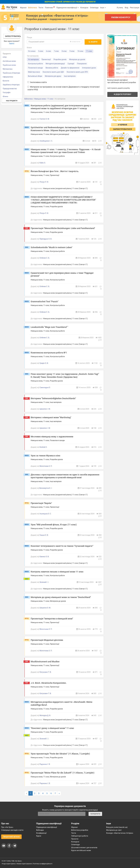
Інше (103, 8)
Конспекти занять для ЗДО (53, 72)
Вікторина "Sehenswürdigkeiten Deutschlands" (53, 398)
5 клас (41, 51)
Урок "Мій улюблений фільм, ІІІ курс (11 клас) (54, 525)
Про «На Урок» (7, 827)
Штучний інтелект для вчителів (84, 848)
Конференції (41, 833)
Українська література (11, 73)
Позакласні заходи (35, 68)
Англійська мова (9, 61)
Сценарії (71, 64)
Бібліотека (33, 8)
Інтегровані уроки (89, 68)
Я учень (120, 8)
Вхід (127, 8)
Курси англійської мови (81, 850)
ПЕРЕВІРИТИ (95, 814)
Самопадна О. (45, 388)
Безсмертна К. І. (46, 488)
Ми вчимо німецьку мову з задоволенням (52, 437)
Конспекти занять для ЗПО (77, 72)
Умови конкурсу (121, 17)
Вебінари (40, 830)
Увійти (12, 44)
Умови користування (24, 864)
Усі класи (32, 51)
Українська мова (9, 65)
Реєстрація (135, 8)
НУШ (5, 57)
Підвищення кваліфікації (68, 8)
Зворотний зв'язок (11, 837)
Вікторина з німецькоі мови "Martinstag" (51, 417)
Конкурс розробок (57, 16)
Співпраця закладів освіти (12, 830)
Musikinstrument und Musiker (45, 662)
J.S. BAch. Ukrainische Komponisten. (49, 683)
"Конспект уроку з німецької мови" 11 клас (52, 728)
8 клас (64, 51)
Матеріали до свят (114, 830)
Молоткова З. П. (46, 466)
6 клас (48, 51)
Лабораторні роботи (80, 836)
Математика (8, 69)
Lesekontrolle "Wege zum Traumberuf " (49, 327)
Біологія (6, 81)
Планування (82, 64)
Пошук (29, 37)
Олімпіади (75, 845)
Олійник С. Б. (45, 258)
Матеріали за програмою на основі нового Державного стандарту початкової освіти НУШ (63, 88)
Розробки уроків (60, 59)
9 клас (72, 51)
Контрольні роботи (35, 64)
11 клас (89, 51)
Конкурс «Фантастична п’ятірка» (120, 833)
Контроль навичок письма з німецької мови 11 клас (57, 572)
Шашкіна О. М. (45, 608)
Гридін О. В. (44, 363)
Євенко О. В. (44, 557)
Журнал (23, 8)
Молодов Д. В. (45, 715)
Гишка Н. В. (44, 535)
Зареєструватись (13, 36)
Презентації (46, 59)
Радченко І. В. (45, 764)
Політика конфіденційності (43, 864)
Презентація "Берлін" (41, 503)
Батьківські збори (35, 76)
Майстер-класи (34, 72)
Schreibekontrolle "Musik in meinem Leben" (52, 247)
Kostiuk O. (43, 447)
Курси (39, 836)
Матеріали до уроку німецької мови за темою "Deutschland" (61, 597)
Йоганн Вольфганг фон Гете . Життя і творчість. (55, 171)
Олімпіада (94, 8)
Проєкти (75, 839)
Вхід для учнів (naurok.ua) (117, 827)
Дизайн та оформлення (70, 68)
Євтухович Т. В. (45, 672)
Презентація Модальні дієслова (47, 640)
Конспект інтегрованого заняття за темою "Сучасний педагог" (62, 546)
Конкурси (84, 8)
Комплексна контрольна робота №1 (49, 353)
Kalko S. (43, 163)
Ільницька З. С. (45, 514)
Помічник (50, 7)
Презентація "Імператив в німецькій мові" (52, 619)
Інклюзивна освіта (37, 82)
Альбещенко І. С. (46, 141)
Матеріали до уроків (77, 59)
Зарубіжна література (11, 85)
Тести (41, 8)
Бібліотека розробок (80, 830)
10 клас (80, 51)
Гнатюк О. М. (45, 119)
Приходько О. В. (46, 239)
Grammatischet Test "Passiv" (45, 301)
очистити (75, 42)
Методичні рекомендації (55, 64)
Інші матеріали (70, 76)
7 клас (56, 51)
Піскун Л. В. (44, 182)
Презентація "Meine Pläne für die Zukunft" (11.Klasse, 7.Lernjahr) (62, 773)
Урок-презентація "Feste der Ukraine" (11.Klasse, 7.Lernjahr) (60, 754)
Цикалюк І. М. (45, 409)
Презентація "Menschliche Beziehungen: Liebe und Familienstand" (63, 228)
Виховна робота (52, 68)
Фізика (5, 96)
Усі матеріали (33, 59)
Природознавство (10, 89)
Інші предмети (12, 101)
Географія (7, 93)
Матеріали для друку (53, 76)
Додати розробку (123, 94)
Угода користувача (8, 864)
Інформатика (8, 77)
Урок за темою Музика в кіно (45, 456)
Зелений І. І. (44, 582)
